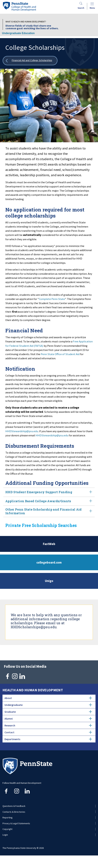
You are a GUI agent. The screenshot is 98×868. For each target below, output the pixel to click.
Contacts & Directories (14, 812)
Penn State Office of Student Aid (60, 354)
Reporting (8, 818)
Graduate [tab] (48, 712)
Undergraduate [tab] (48, 705)
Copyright (7, 829)
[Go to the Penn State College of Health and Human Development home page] (19, 6)
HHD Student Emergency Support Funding (49, 492)
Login (5, 835)
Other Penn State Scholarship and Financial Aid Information (49, 511)
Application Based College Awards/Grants (49, 501)
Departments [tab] (48, 739)
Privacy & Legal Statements (16, 823)
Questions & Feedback (14, 806)
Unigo (49, 581)
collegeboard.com (49, 562)
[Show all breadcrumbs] (30, 61)
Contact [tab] (48, 732)
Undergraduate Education (18, 33)
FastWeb (49, 544)
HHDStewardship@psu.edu (22, 431)
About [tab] (48, 698)
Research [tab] (48, 725)
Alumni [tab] (48, 719)
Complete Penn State (52, 299)
